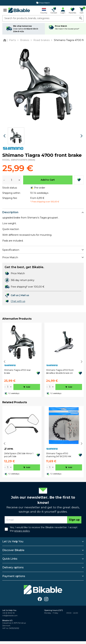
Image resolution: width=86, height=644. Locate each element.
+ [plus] (11, 387)
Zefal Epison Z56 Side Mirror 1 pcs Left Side (19, 455)
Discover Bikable (13, 550)
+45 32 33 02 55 (8, 613)
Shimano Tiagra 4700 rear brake (17, 372)
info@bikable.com (10, 616)
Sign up (74, 520)
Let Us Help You (13, 541)
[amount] (8, 387)
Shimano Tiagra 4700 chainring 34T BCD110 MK (59, 455)
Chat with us (18, 301)
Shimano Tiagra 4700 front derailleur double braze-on (60, 372)
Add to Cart (48, 180)
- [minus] (5, 387)
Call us (15, 295)
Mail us (25, 295)
